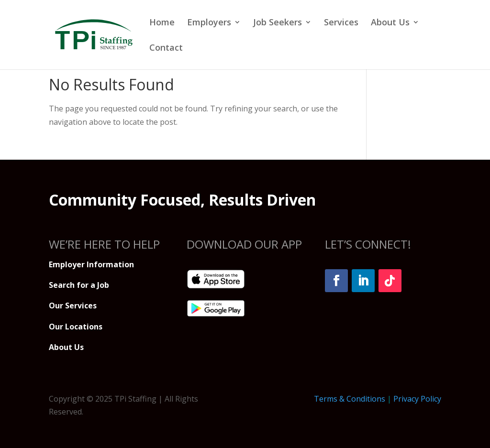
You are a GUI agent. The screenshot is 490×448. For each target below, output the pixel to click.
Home (162, 23)
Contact (166, 49)
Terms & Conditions (350, 399)
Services (341, 23)
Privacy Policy (417, 399)
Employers (209, 23)
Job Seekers (278, 23)
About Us (390, 23)
